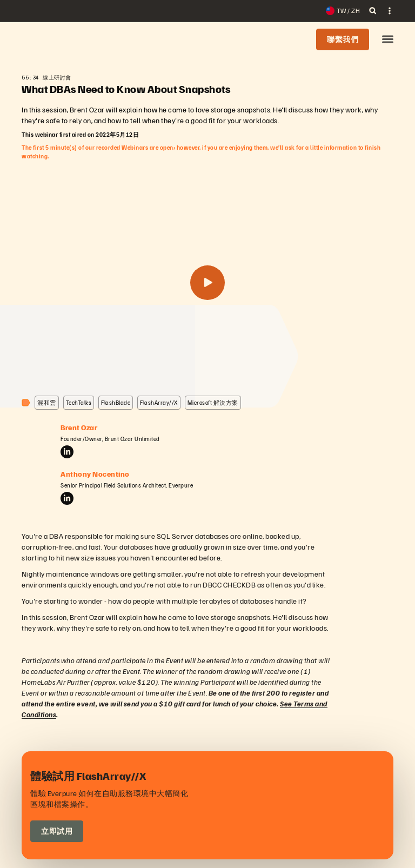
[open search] (373, 11)
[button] (388, 40)
